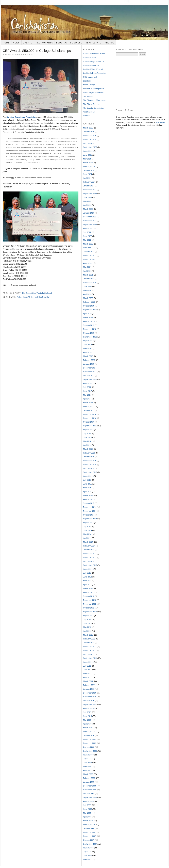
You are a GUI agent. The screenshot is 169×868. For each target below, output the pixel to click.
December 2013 (90, 554)
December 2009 (90, 739)
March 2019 (88, 317)
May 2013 (87, 581)
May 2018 (87, 348)
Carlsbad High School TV (94, 61)
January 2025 (89, 170)
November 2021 (90, 259)
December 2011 (90, 647)
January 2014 (89, 550)
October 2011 (89, 654)
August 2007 (88, 848)
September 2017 (90, 379)
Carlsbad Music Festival (93, 69)
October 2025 (89, 143)
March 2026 (88, 128)
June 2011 (87, 670)
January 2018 (89, 364)
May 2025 (87, 159)
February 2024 (89, 182)
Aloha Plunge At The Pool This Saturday (33, 297)
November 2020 (90, 283)
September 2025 (90, 147)
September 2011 (90, 658)
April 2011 (87, 677)
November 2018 (90, 329)
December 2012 (90, 600)
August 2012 (88, 616)
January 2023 (89, 213)
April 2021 (87, 271)
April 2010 (87, 724)
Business (76, 43)
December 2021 (90, 255)
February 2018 (89, 360)
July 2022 (87, 232)
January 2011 (89, 689)
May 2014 (87, 534)
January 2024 (89, 186)
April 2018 (87, 352)
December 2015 (90, 461)
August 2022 (88, 228)
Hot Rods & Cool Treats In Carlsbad (37, 293)
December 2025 (90, 136)
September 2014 (90, 519)
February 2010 (89, 732)
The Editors (161, 122)
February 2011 (89, 685)
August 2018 (88, 341)
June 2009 (87, 763)
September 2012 (90, 612)
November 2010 (90, 697)
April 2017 (87, 399)
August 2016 (88, 430)
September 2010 (90, 704)
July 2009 (87, 759)
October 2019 (89, 306)
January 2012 (89, 643)
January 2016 (89, 457)
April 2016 (87, 445)
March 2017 (88, 403)
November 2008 (90, 790)
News (16, 43)
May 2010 (87, 720)
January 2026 (89, 132)
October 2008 (89, 794)
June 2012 (87, 623)
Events (28, 43)
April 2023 (87, 205)
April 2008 (87, 817)
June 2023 (87, 197)
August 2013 (88, 569)
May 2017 (87, 395)
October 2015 (89, 468)
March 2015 (88, 495)
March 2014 (88, 542)
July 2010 (87, 712)
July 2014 (87, 526)
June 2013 (87, 577)
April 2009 (87, 770)
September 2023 (90, 194)
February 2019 (89, 321)
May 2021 (87, 267)
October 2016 (89, 422)
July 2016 (87, 433)
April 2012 (87, 631)
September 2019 (90, 310)
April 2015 (87, 492)
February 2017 (89, 407)
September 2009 (90, 751)
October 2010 (89, 701)
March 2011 (88, 681)
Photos (110, 43)
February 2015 (89, 499)
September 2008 (90, 797)
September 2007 (90, 844)
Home (6, 43)
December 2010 (90, 693)
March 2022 (88, 244)
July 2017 (87, 387)
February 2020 (89, 302)
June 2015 (87, 484)
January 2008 (89, 828)
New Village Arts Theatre (93, 92)
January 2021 (89, 279)
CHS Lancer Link (90, 77)
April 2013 (87, 585)
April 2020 (87, 294)
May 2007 (87, 859)
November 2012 (90, 604)
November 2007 (90, 836)
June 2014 (87, 530)
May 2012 (87, 627)
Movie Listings (89, 85)
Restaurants (44, 43)
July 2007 (87, 852)
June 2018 (87, 345)
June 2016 (87, 437)
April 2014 (87, 538)
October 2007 (89, 840)
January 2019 (89, 325)
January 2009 (89, 782)
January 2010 (89, 735)
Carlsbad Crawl (89, 58)
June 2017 (87, 391)
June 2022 (87, 236)
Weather (87, 116)
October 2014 (89, 515)
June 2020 (87, 286)
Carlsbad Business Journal (94, 54)
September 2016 (90, 426)
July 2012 (87, 619)
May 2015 (87, 488)
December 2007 (90, 832)
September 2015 (90, 472)
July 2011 (87, 666)
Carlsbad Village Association (95, 73)
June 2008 (87, 809)
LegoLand (87, 81)
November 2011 (90, 650)
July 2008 (87, 805)
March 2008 (88, 821)
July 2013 (87, 573)
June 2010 (87, 716)
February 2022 (89, 248)
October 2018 (89, 333)
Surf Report (88, 96)
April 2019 (87, 314)
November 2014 (90, 511)
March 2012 (88, 635)
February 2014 (89, 546)
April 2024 (87, 178)
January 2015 (89, 503)
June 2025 (87, 155)
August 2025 (88, 151)
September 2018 (90, 337)
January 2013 (89, 596)
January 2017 (89, 410)
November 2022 (90, 221)
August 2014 (88, 523)
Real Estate (94, 43)
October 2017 (89, 376)
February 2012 (89, 639)
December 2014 (90, 507)
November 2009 (90, 743)
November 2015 (90, 464)
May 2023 (87, 201)
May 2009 (87, 766)
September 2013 (90, 565)
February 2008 (89, 825)
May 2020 (87, 290)
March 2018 (88, 356)
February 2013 (89, 592)
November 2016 (90, 418)
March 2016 (88, 449)
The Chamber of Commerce (95, 100)
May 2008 (87, 813)
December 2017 (90, 368)
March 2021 (88, 275)
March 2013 (88, 588)
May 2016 (87, 441)
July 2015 (87, 480)
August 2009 (88, 755)
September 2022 (90, 224)
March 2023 (88, 209)
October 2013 (89, 561)
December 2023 (90, 190)
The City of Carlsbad (92, 104)
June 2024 (87, 174)
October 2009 (89, 747)
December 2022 (90, 217)
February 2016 (89, 453)
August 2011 (88, 662)
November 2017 (90, 372)
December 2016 (90, 414)
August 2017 (88, 383)
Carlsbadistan (84, 20)
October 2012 (89, 608)
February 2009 (89, 778)
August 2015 (88, 476)
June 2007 (87, 856)
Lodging (62, 43)
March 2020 (88, 298)
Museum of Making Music (94, 89)
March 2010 (88, 728)
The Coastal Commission (94, 108)
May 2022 (87, 240)
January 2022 (89, 252)
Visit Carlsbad (89, 112)
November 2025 (90, 139)
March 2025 (88, 163)
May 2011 (87, 673)
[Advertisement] (141, 83)
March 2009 (88, 774)
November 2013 (90, 557)
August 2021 (88, 263)
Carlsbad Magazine (91, 65)
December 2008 (90, 786)
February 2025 (89, 167)
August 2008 (88, 801)
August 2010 (88, 708)
